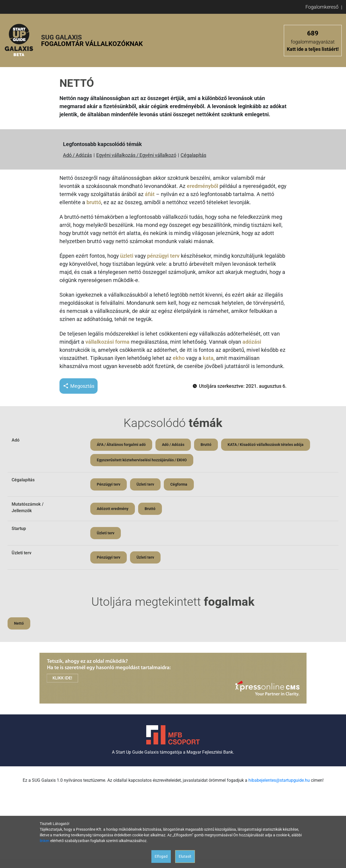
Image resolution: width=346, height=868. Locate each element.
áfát (150, 194)
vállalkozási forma (107, 342)
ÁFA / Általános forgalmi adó (121, 445)
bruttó (94, 202)
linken (45, 841)
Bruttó (206, 445)
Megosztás (79, 386)
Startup (19, 529)
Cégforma (179, 484)
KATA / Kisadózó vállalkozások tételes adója (266, 445)
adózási (252, 342)
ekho (179, 358)
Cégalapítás (193, 155)
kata (208, 358)
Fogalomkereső (322, 7)
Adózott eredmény (113, 509)
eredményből (202, 186)
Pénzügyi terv (109, 484)
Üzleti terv (145, 484)
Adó (16, 440)
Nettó (19, 623)
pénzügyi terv (163, 256)
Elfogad (161, 856)
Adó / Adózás (77, 155)
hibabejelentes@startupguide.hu (279, 780)
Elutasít (185, 856)
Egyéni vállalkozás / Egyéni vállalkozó (136, 155)
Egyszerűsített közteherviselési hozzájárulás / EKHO (142, 460)
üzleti (127, 256)
